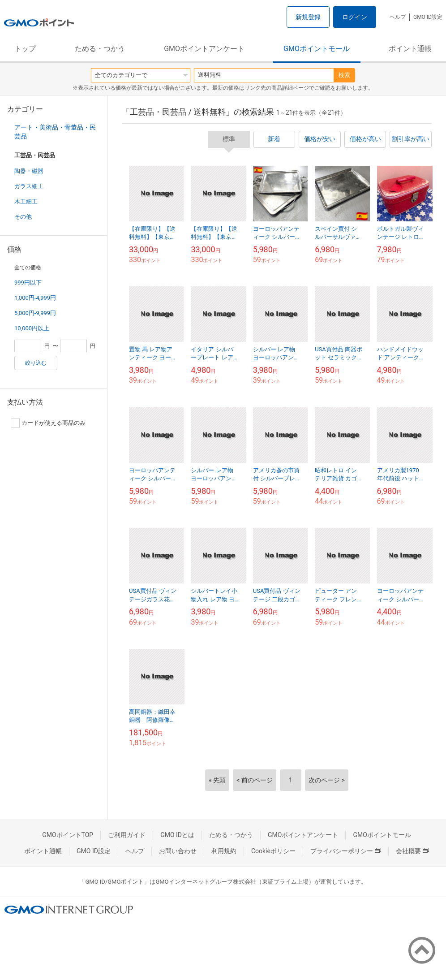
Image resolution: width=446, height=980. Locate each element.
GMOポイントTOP (68, 835)
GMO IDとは (177, 835)
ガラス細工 (29, 186)
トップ (25, 49)
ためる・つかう (100, 49)
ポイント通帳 (410, 49)
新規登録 (308, 17)
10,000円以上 (32, 328)
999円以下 (28, 283)
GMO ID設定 (428, 17)
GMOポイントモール (317, 49)
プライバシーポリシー (346, 851)
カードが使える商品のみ (48, 423)
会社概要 (412, 851)
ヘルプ (398, 17)
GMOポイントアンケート (204, 49)
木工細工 (26, 201)
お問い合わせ (178, 851)
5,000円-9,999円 (35, 313)
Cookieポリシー (273, 851)
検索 (344, 75)
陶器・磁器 (29, 171)
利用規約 (224, 851)
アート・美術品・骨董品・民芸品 (55, 132)
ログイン (355, 17)
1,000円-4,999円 (35, 298)
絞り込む (36, 363)
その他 (23, 217)
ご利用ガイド (127, 835)
